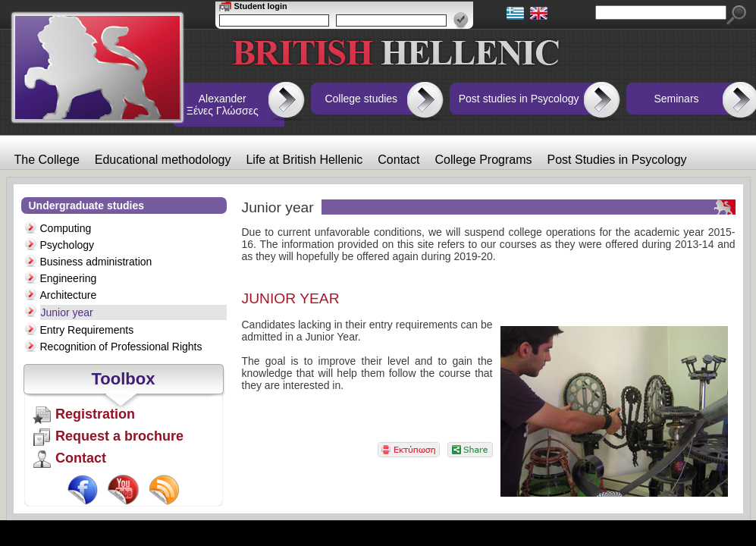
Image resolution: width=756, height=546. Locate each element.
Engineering (69, 278)
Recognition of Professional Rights (121, 347)
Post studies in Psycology (519, 99)
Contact (398, 160)
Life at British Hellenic (304, 160)
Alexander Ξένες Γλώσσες (223, 105)
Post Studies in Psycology (617, 160)
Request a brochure (119, 436)
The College (47, 160)
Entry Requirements (87, 330)
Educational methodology (163, 160)
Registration (95, 414)
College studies (361, 99)
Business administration (96, 262)
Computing (66, 228)
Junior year (67, 312)
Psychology (67, 245)
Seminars (676, 99)
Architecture (69, 295)
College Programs (483, 160)
